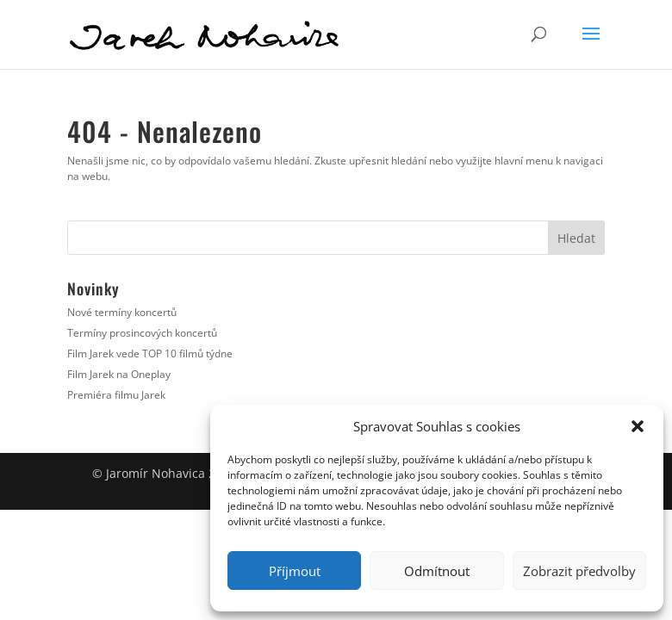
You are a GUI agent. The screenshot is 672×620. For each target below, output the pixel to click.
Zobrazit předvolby (579, 571)
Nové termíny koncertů (122, 312)
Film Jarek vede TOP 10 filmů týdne (150, 353)
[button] (638, 426)
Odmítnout (437, 571)
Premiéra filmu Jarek (116, 395)
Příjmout (295, 571)
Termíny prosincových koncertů (142, 333)
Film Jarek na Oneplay (119, 374)
